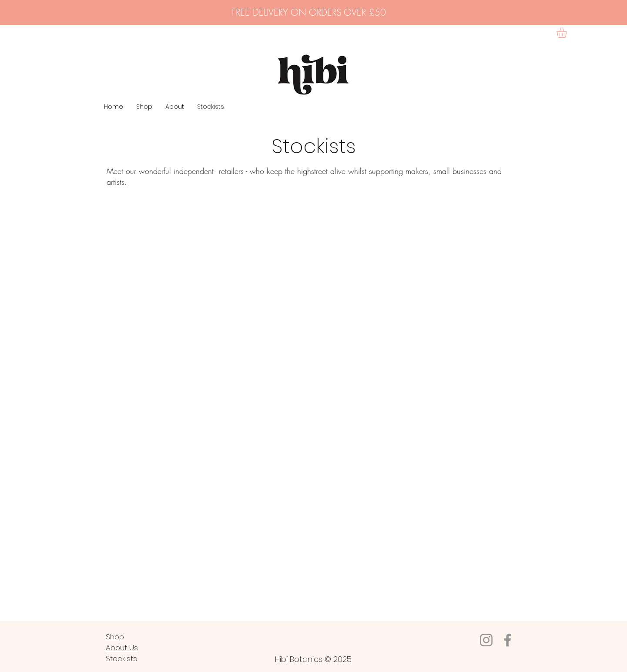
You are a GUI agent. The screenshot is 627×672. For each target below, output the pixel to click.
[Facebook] (508, 640)
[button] (568, 33)
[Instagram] (486, 640)
